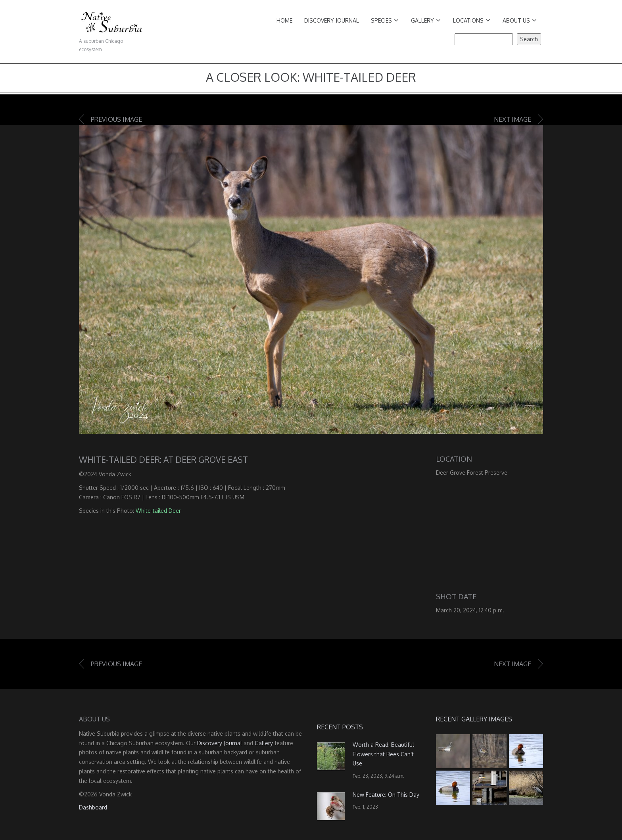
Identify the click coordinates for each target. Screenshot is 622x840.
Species (385, 20)
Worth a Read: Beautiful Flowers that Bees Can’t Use (383, 754)
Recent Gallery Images (474, 719)
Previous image (116, 119)
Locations (472, 20)
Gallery (426, 20)
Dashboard (93, 807)
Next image (513, 119)
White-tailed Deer (158, 511)
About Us (520, 20)
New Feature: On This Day (386, 795)
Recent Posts (340, 727)
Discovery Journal (332, 20)
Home (284, 20)
